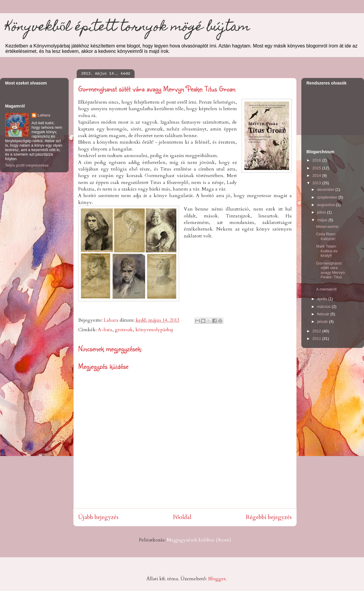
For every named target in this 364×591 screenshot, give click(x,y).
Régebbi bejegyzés (269, 517)
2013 (317, 183)
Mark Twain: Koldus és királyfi (327, 251)
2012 (317, 331)
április (323, 299)
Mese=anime (327, 227)
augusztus (327, 205)
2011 (317, 339)
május (323, 220)
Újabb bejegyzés (98, 517)
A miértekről (326, 289)
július (322, 212)
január (323, 321)
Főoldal (182, 517)
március (324, 307)
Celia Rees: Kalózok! (326, 236)
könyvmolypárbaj (154, 330)
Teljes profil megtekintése (27, 165)
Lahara (44, 115)
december (326, 189)
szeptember (328, 197)
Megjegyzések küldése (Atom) (199, 540)
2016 (317, 160)
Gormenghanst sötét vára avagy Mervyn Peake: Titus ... (330, 273)
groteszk (124, 330)
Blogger (217, 579)
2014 (317, 175)
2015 (317, 168)
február (324, 314)
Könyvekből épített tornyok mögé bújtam (127, 28)
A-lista (105, 330)
